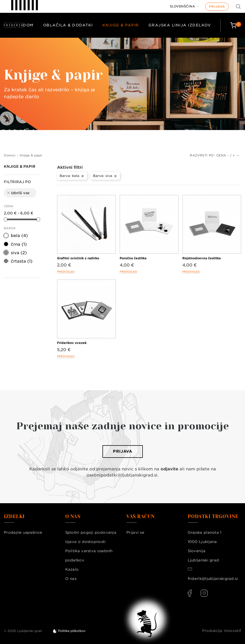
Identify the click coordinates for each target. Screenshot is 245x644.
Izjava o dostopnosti (86, 542)
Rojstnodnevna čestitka (201, 258)
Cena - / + (228, 155)
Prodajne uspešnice (23, 532)
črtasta (22, 261)
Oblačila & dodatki (68, 25)
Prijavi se (135, 532)
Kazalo (72, 569)
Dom (28, 25)
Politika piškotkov (72, 631)
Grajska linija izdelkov (180, 25)
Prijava (217, 7)
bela (19, 236)
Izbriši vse (18, 193)
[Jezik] (185, 6)
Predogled (66, 272)
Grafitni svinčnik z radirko (78, 258)
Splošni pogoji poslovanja (91, 532)
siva (19, 253)
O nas (71, 579)
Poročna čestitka (133, 258)
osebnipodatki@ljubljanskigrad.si (122, 475)
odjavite (169, 469)
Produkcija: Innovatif (222, 631)
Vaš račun (141, 517)
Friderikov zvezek (72, 343)
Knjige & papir (121, 25)
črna (19, 244)
